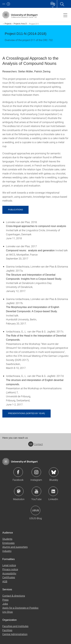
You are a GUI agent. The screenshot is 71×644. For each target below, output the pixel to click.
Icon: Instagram (36, 472)
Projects (8, 24)
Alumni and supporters (15, 547)
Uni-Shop (8, 612)
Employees (8, 543)
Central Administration (15, 634)
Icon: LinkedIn (53, 491)
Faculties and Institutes (15, 626)
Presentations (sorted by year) (27, 413)
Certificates (9, 577)
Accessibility (9, 573)
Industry (7, 551)
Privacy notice (10, 569)
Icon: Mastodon (19, 491)
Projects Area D (20, 24)
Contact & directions (14, 596)
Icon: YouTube (36, 491)
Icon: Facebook (18, 472)
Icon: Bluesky (54, 472)
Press (5, 600)
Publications (15, 210)
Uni (4, 4)
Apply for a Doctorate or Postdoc (20, 608)
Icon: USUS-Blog (35, 510)
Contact (35, 444)
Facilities (7, 630)
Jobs (5, 604)
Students (7, 539)
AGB (5, 581)
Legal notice (9, 565)
